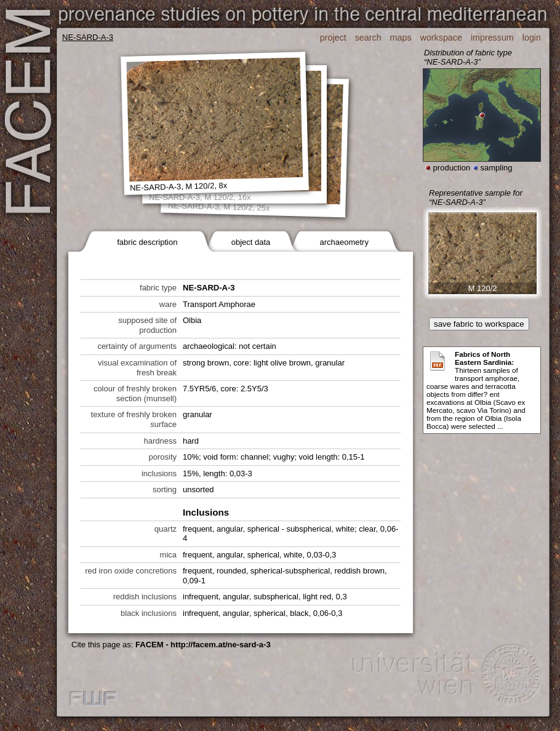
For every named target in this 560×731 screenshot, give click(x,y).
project (333, 38)
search (368, 38)
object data (251, 242)
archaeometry (344, 242)
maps (401, 38)
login (532, 38)
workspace (441, 38)
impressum (492, 38)
